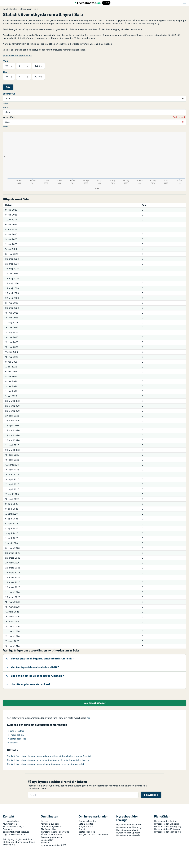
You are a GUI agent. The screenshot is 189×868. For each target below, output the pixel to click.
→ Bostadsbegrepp (17, 739)
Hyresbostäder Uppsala (128, 833)
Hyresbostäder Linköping (167, 824)
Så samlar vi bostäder (52, 834)
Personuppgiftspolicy (51, 837)
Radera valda (179, 117)
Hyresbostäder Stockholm (129, 825)
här (88, 718)
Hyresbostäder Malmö (127, 830)
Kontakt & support (50, 824)
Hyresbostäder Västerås (128, 835)
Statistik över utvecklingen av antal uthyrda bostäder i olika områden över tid (46, 764)
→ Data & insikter (16, 731)
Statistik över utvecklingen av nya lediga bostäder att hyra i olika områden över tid (48, 760)
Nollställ (6, 103)
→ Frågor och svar (16, 735)
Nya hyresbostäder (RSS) (53, 845)
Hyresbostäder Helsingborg (168, 826)
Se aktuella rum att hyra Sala (17, 56)
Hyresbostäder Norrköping (167, 832)
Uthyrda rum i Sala (29, 9)
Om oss (44, 821)
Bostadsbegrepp (87, 832)
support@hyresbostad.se (16, 832)
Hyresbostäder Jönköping (167, 829)
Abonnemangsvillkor (51, 826)
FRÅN (5, 61)
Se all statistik (10, 9)
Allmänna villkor (49, 829)
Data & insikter (86, 824)
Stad (5, 108)
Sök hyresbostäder (94, 703)
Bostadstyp (9, 94)
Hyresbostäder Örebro (165, 821)
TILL (5, 72)
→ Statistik (12, 743)
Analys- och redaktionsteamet (94, 834)
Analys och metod (87, 821)
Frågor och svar (86, 826)
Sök (8, 87)
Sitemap (45, 843)
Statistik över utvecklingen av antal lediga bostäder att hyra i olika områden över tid (49, 756)
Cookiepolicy (47, 840)
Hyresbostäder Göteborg (129, 827)
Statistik (83, 829)
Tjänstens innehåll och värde (55, 832)
